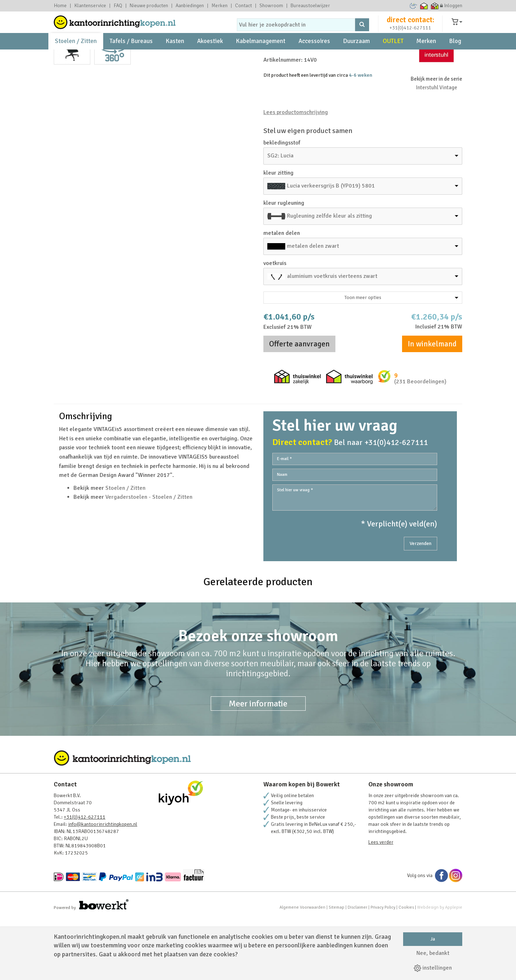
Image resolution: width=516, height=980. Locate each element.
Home (60, 6)
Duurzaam (356, 58)
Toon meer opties (401, 359)
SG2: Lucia (280, 217)
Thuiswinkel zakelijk (435, 6)
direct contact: (410, 27)
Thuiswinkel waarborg (424, 6)
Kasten (175, 58)
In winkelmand (432, 406)
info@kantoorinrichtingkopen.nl (103, 886)
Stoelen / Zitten (76, 58)
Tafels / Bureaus (131, 58)
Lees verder (381, 904)
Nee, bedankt (433, 953)
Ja (433, 939)
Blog (455, 58)
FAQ (118, 6)
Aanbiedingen (190, 6)
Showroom (271, 6)
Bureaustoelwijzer (310, 6)
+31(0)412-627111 (410, 35)
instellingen (433, 968)
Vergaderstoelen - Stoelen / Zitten (149, 559)
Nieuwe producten (149, 6)
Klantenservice (90, 6)
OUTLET (393, 58)
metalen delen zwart (313, 308)
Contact (243, 6)
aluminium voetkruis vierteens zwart (332, 338)
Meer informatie (258, 765)
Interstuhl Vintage (437, 149)
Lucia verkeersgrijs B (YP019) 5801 (331, 247)
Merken (219, 6)
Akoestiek (210, 58)
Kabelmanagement (261, 58)
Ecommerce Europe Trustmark (413, 6)
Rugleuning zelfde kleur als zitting (329, 278)
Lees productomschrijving (296, 174)
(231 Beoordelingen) (420, 443)
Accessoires (314, 58)
